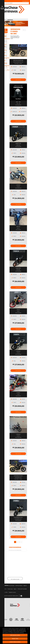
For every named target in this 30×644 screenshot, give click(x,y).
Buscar (9, 70)
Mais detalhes (18, 80)
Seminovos (10, 20)
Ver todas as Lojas (15, 579)
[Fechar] (28, 629)
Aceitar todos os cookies (15, 642)
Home (4, 20)
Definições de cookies (15, 635)
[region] (15, 635)
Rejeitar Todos (15, 639)
